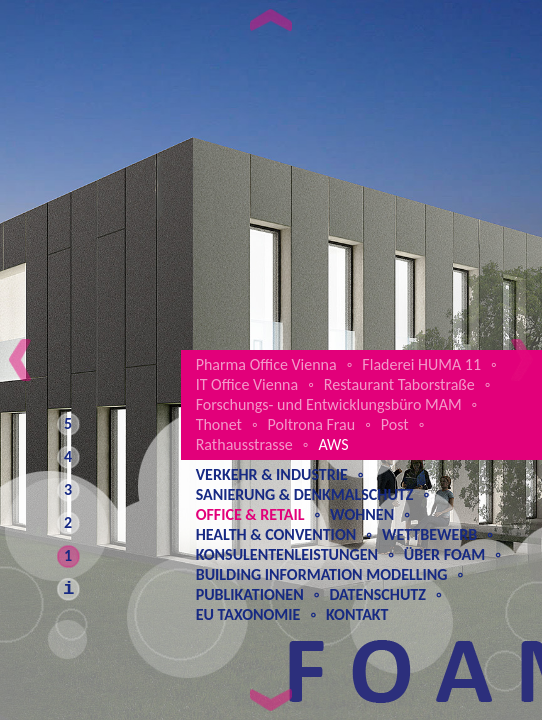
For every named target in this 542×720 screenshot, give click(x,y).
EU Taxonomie (248, 614)
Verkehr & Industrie (272, 474)
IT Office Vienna (247, 384)
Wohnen (362, 514)
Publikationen (250, 594)
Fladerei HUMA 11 (421, 364)
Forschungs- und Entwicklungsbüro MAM (329, 404)
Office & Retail (250, 514)
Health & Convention (276, 534)
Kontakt (357, 614)
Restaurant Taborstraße (399, 384)
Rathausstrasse (244, 444)
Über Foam (444, 554)
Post (395, 424)
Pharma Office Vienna (266, 364)
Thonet (219, 424)
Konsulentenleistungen (287, 554)
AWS (333, 444)
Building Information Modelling (322, 574)
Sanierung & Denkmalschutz (305, 494)
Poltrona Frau (312, 424)
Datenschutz (377, 594)
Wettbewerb (429, 534)
